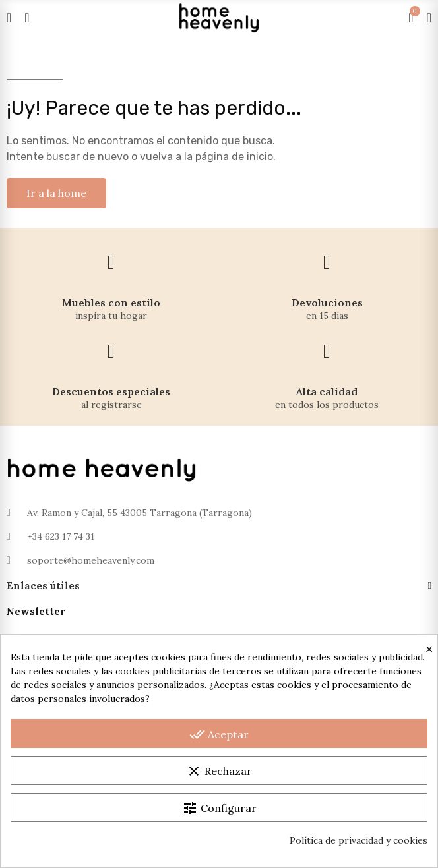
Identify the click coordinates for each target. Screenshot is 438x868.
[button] (56, 193)
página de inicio (234, 157)
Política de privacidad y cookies (359, 840)
